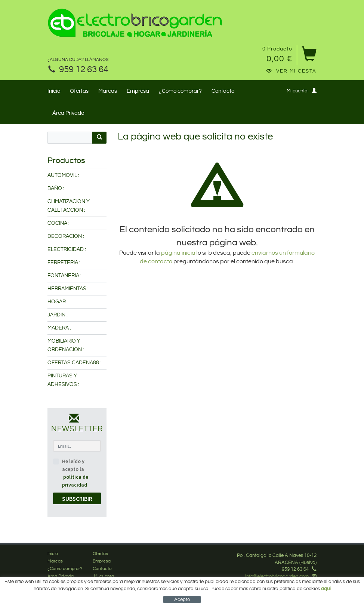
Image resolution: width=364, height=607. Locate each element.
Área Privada (68, 113)
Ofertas (79, 91)
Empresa (138, 91)
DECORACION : (66, 236)
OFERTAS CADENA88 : (74, 363)
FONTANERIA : (64, 276)
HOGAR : (58, 302)
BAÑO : (56, 188)
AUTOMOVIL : (63, 175)
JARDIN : (58, 315)
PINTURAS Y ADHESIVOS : (63, 380)
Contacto (223, 91)
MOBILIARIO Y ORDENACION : (66, 345)
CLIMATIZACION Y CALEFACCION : (69, 206)
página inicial (179, 253)
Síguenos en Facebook (288, 583)
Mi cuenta (302, 91)
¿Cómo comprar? (180, 91)
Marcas (108, 91)
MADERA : (59, 328)
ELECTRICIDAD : (67, 249)
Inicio (54, 91)
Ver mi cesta (291, 71)
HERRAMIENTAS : (68, 289)
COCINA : (58, 223)
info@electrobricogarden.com (277, 576)
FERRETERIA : (64, 263)
